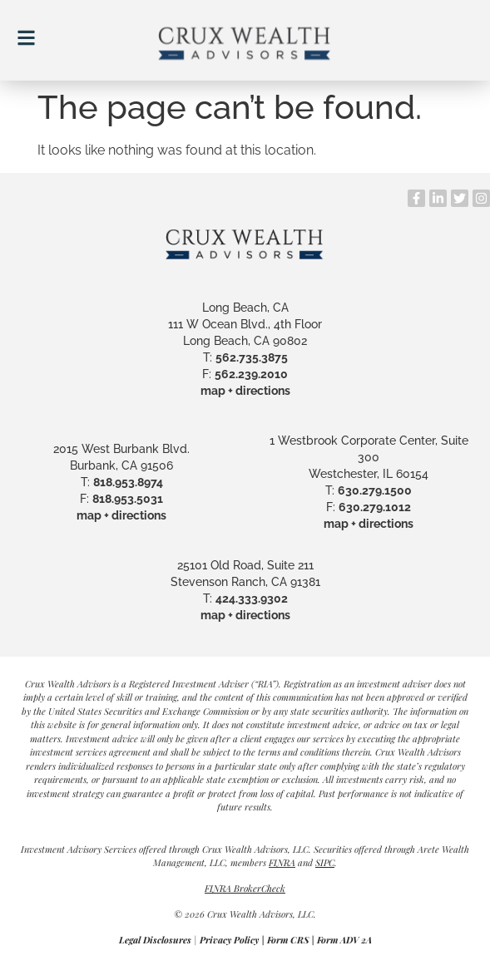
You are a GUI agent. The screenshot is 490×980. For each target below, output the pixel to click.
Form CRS (288, 940)
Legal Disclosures (155, 940)
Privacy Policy (229, 940)
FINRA (282, 862)
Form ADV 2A (344, 940)
